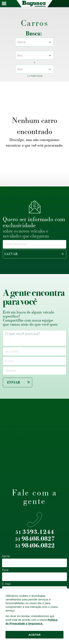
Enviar (19, 382)
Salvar (34, 254)
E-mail (6, 584)
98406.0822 (35, 546)
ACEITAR (35, 635)
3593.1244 (35, 532)
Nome (6, 556)
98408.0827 (35, 539)
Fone (5, 570)
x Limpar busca (35, 76)
